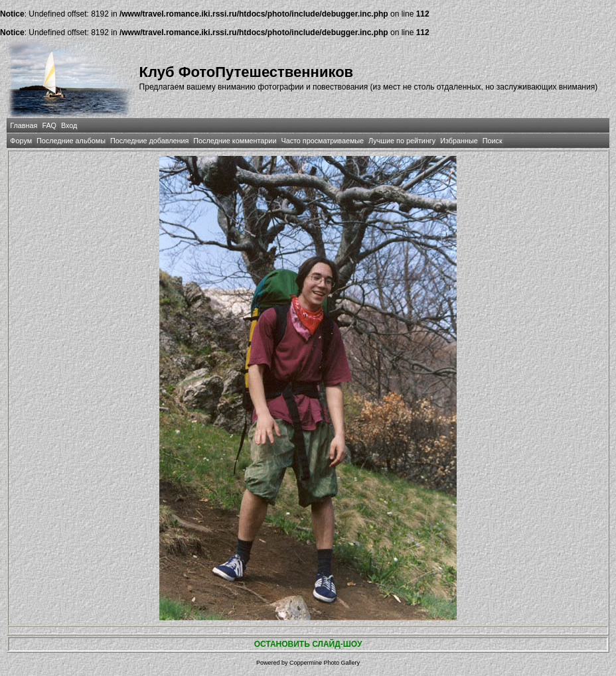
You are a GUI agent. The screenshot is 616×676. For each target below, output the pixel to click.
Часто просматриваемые (322, 141)
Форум (21, 141)
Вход (69, 125)
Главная (24, 125)
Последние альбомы (71, 141)
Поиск (493, 141)
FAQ (49, 125)
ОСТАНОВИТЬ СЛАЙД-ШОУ (308, 644)
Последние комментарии (235, 141)
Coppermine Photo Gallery (325, 663)
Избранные (459, 141)
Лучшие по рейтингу (402, 141)
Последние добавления (149, 141)
